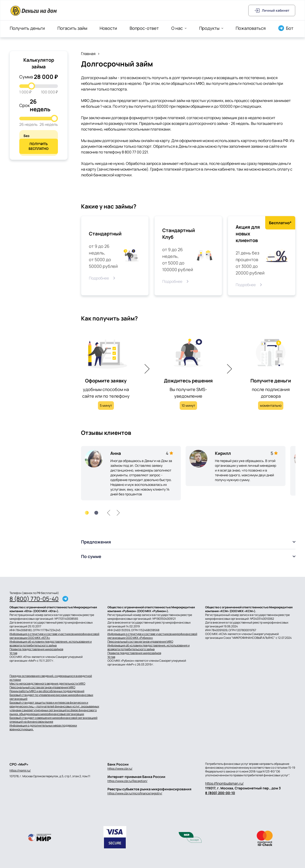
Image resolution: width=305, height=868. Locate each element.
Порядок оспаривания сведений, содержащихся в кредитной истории (51, 678)
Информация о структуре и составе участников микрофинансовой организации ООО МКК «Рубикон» (152, 636)
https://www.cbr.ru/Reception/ (127, 781)
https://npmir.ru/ (20, 771)
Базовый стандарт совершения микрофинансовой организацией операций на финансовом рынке (53, 720)
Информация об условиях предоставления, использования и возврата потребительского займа (51, 644)
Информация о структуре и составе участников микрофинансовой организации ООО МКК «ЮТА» (54, 636)
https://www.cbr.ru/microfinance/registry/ (135, 793)
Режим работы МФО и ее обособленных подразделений (47, 691)
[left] (109, 513)
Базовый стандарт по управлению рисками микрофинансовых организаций (51, 697)
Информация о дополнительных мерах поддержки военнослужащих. (43, 727)
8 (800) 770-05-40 (34, 599)
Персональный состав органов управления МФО (140, 642)
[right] (118, 513)
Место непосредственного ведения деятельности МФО (47, 684)
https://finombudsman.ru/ (224, 783)
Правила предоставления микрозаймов (36, 649)
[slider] (31, 86)
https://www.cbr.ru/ (120, 769)
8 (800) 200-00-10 (220, 793)
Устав (13, 653)
